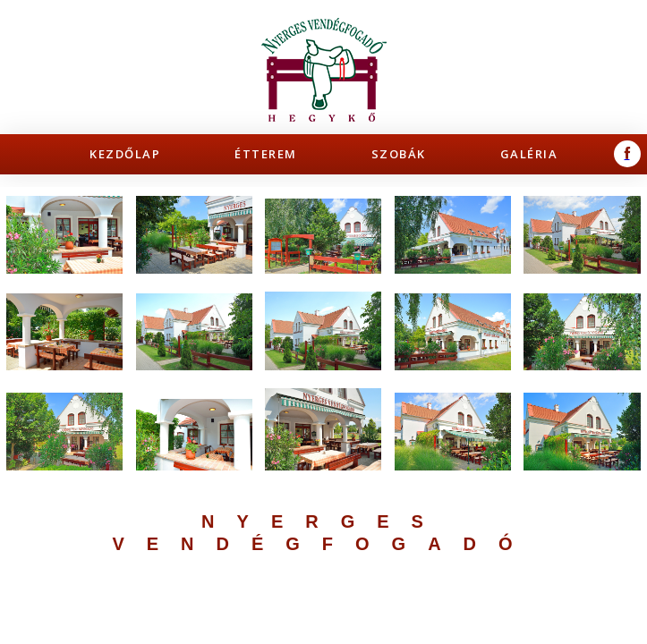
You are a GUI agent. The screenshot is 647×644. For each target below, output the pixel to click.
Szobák (399, 154)
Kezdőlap (125, 154)
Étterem (266, 154)
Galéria (529, 154)
